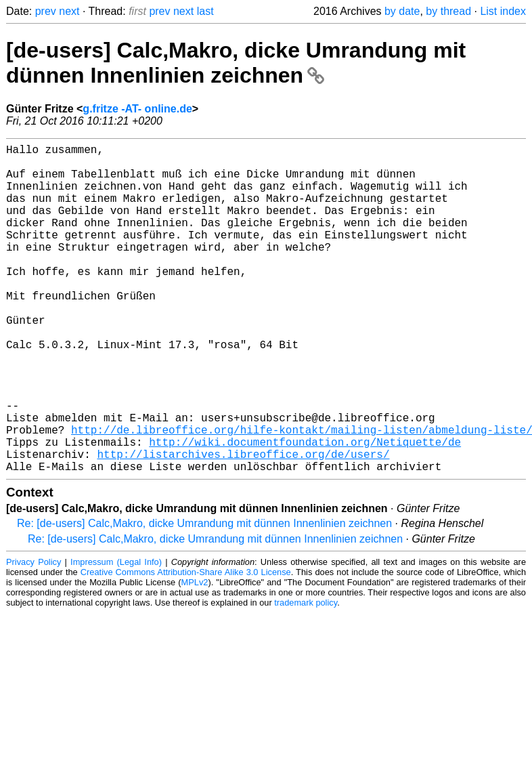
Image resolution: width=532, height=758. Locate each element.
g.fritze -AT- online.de (137, 109)
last (205, 11)
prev (46, 11)
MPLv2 (195, 655)
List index (503, 11)
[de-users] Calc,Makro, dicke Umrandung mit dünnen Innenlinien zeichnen (236, 63)
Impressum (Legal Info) (116, 635)
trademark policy (306, 676)
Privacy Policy (34, 635)
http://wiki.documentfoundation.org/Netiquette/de (305, 509)
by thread (448, 11)
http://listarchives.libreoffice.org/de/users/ (243, 524)
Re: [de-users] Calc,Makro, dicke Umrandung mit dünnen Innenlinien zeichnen (204, 596)
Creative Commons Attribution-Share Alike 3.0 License (186, 645)
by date (402, 11)
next (69, 11)
